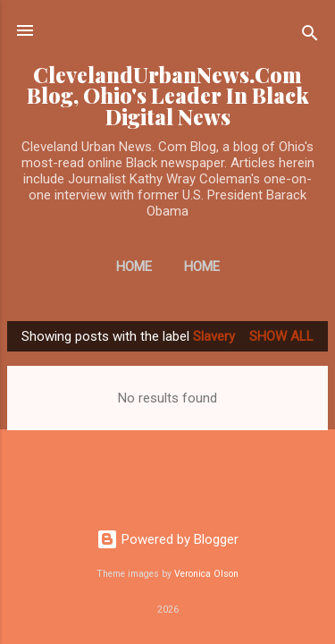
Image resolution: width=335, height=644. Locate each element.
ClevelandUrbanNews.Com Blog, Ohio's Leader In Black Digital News (168, 96)
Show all (281, 336)
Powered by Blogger (167, 539)
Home (134, 267)
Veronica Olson (206, 574)
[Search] (310, 36)
